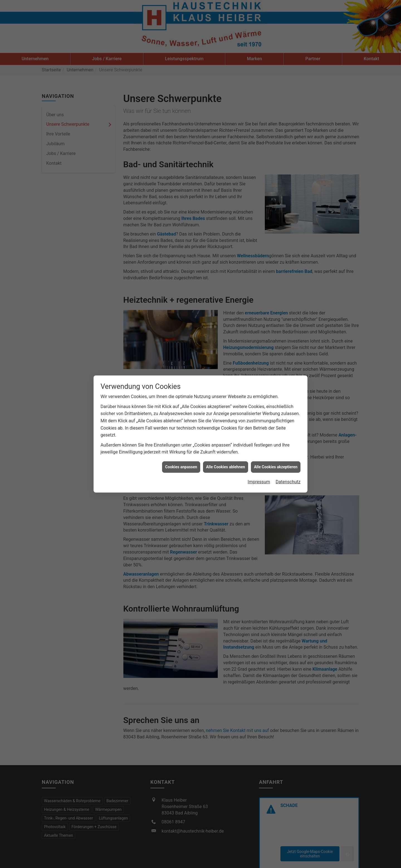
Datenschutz (288, 463)
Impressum (259, 463)
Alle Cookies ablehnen (226, 448)
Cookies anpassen (181, 448)
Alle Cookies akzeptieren (276, 448)
